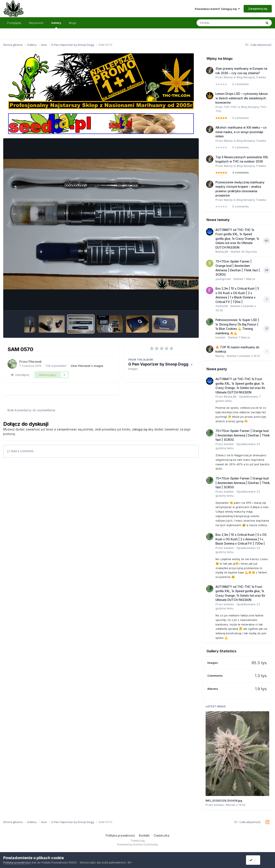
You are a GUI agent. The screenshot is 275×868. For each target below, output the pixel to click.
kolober (221, 337)
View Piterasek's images (87, 366)
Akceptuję (258, 860)
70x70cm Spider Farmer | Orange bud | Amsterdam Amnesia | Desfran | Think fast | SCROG (243, 435)
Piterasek (35, 362)
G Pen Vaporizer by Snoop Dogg (158, 364)
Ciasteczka (161, 835)
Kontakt (144, 835)
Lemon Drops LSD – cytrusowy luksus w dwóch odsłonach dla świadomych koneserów (242, 98)
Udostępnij (20, 375)
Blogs (73, 23)
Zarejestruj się (258, 9)
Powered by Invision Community (137, 844)
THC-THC (230, 107)
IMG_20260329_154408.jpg (224, 800)
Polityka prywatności (120, 835)
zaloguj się (140, 429)
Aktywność (36, 23)
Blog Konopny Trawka (251, 77)
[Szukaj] (219, 23)
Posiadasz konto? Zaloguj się (217, 9)
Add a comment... (21, 451)
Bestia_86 (222, 252)
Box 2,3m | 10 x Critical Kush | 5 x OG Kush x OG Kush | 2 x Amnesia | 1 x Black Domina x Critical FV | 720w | (241, 539)
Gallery (56, 25)
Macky (228, 77)
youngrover (223, 279)
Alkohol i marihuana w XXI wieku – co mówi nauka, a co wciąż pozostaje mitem (241, 132)
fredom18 (222, 306)
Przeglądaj (14, 23)
